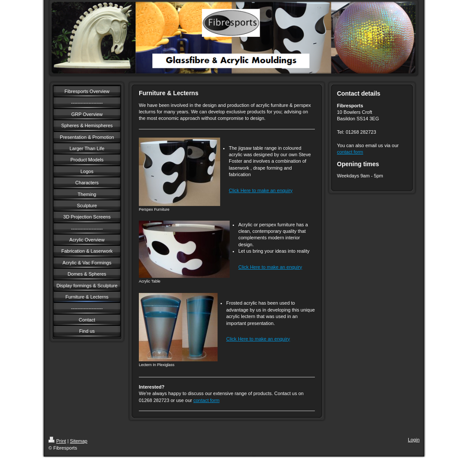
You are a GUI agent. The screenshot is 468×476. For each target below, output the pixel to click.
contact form (207, 400)
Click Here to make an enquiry (261, 190)
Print (57, 441)
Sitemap (79, 441)
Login (414, 440)
